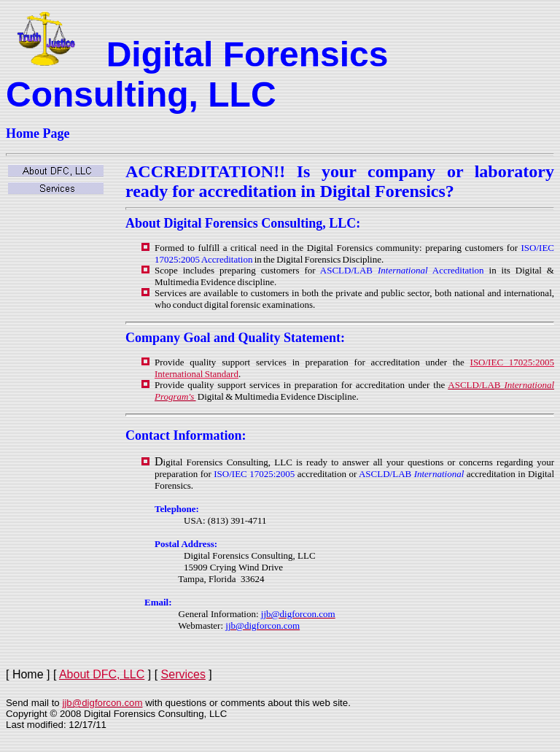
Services (183, 674)
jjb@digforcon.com (102, 703)
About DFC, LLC (102, 674)
